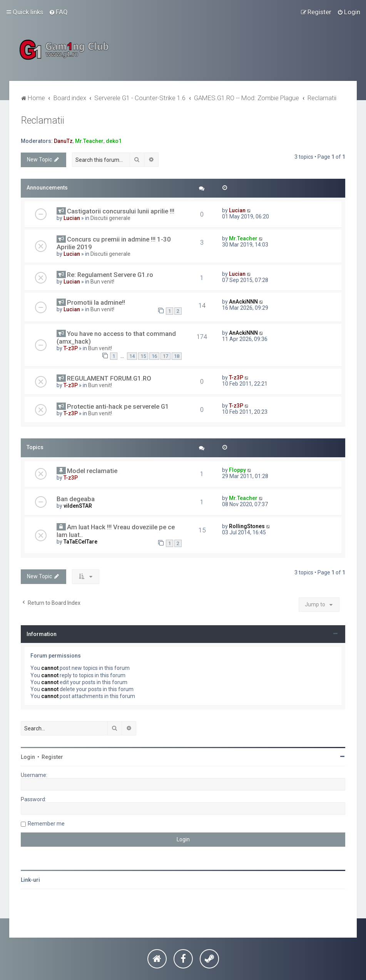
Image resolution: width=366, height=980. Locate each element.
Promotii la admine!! (96, 302)
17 (165, 356)
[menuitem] (58, 12)
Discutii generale (110, 218)
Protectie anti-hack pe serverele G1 (118, 406)
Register (52, 757)
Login (28, 757)
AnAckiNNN (243, 302)
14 (132, 356)
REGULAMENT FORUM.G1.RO (109, 378)
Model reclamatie (92, 471)
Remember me (46, 824)
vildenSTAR (78, 506)
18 (177, 356)
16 (154, 356)
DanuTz (63, 141)
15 (143, 356)
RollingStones (247, 526)
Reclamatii (43, 120)
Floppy (237, 470)
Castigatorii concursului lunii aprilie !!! (121, 211)
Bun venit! (102, 282)
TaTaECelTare (80, 542)
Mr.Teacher (89, 141)
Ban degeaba (76, 499)
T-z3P (71, 348)
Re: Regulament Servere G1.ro (110, 275)
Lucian (72, 218)
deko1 (114, 141)
